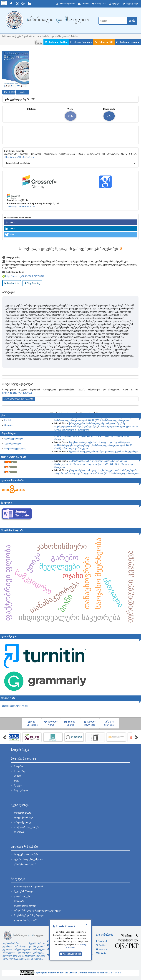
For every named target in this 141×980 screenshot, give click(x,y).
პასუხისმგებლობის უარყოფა (29, 915)
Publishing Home (66, 4)
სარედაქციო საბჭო (24, 818)
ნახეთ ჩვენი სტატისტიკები (15, 706)
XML (23, 92)
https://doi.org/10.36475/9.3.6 (19, 157)
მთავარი (18, 766)
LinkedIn (102, 953)
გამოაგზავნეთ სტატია (25, 864)
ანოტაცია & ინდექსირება (26, 827)
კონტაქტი (19, 832)
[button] (70, 222)
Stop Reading (32, 283)
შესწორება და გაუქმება (26, 906)
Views (70, 109)
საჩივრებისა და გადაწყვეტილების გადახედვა (37, 911)
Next (136, 737)
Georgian (99, 4)
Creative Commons (79, 973)
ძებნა (132, 21)
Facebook (103, 941)
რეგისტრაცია (131, 4)
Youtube (103, 949)
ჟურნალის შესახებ (23, 813)
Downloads (109, 109)
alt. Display (39, 42)
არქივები (17, 36)
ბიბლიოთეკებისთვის (15, 449)
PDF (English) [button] (10, 92)
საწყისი (6, 36)
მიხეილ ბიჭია (11, 257)
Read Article (12, 283)
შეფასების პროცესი (24, 891)
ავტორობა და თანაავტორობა (29, 887)
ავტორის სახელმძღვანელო (28, 859)
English (8, 420)
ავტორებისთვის (13, 444)
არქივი (17, 776)
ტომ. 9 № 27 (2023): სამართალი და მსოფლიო (46, 36)
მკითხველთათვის (14, 439)
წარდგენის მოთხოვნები (26, 855)
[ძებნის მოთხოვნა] (113, 21)
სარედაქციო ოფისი (24, 822)
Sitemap (84, 4)
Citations (32, 109)
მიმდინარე (19, 771)
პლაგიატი (19, 901)
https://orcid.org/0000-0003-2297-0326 (23, 276)
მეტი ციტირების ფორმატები (18, 163)
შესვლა (115, 4)
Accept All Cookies (70, 954)
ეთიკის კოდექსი (22, 896)
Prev (5, 737)
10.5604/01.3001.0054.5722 (21, 207)
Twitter (102, 945)
